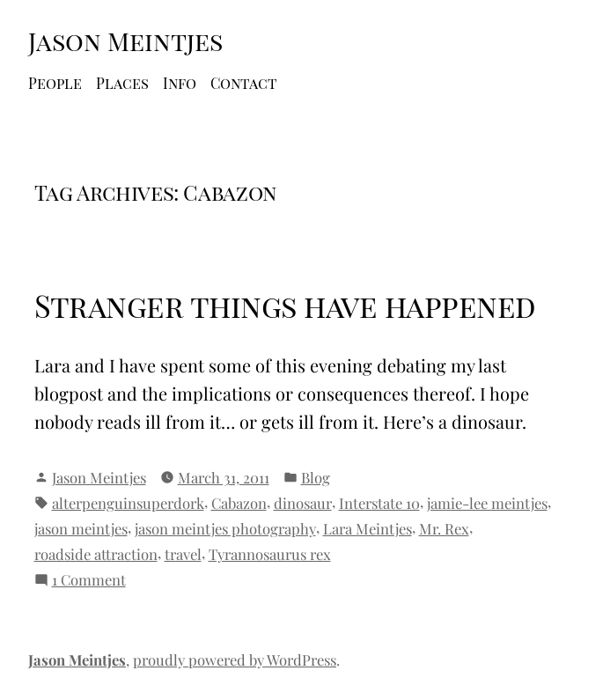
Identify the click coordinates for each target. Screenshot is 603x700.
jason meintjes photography (225, 528)
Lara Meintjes (368, 528)
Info (180, 83)
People (55, 83)
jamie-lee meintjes (487, 503)
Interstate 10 (379, 503)
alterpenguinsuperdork (128, 503)
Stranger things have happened (285, 306)
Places (122, 83)
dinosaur (303, 503)
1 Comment (89, 580)
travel (183, 554)
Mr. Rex (444, 528)
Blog (316, 477)
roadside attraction (96, 554)
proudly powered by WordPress (235, 659)
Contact (244, 83)
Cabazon (239, 503)
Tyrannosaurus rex (270, 554)
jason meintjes (81, 528)
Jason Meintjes (125, 41)
